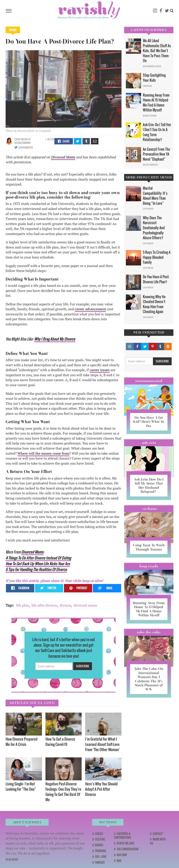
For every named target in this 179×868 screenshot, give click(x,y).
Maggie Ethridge (150, 116)
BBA (119, 861)
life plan (22, 605)
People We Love (125, 843)
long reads (149, 570)
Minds (13, 30)
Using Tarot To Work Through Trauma (149, 549)
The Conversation (127, 849)
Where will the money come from (43, 453)
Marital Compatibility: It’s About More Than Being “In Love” (155, 196)
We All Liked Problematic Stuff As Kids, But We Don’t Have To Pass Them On (157, 51)
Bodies (99, 845)
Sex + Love (101, 857)
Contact (158, 834)
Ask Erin (149, 442)
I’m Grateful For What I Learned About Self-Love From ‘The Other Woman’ (102, 744)
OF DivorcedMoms (22, 141)
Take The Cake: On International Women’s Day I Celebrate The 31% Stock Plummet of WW (149, 686)
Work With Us (158, 841)
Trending (100, 851)
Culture (100, 839)
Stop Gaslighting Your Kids (154, 78)
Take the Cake (149, 639)
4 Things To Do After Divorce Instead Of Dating (38, 558)
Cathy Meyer (21, 139)
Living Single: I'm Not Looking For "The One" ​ (21, 786)
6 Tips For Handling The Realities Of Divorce (36, 569)
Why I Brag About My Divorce (55, 339)
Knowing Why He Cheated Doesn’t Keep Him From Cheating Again (154, 304)
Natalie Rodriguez (150, 165)
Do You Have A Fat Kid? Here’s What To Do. (149, 422)
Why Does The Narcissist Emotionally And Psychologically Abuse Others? (154, 228)
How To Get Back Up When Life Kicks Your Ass (38, 564)
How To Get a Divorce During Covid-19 (60, 742)
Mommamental (149, 381)
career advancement (90, 309)
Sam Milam (147, 86)
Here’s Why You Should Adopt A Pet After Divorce (101, 789)
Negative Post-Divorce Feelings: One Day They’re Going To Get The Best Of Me (63, 792)
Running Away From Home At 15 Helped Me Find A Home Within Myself (156, 103)
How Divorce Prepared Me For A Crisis (22, 742)
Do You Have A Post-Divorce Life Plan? (156, 279)
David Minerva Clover (152, 66)
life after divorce (44, 605)
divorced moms (85, 605)
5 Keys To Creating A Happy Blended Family (157, 257)
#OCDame (149, 508)
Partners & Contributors (123, 836)
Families (100, 862)
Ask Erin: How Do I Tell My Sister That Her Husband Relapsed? (149, 485)
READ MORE (12, 859)
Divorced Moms (63, 157)
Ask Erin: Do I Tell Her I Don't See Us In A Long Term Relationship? (157, 132)
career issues (100, 370)
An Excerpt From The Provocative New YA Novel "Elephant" (156, 154)
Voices (99, 834)
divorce (65, 605)
